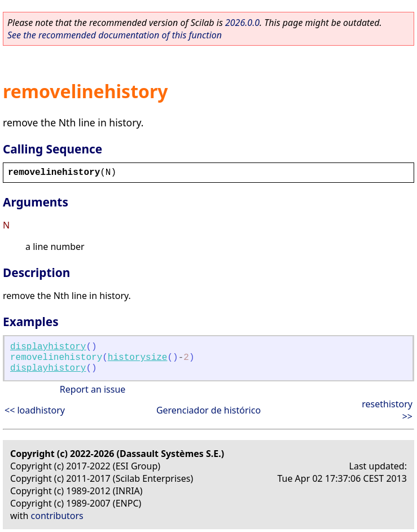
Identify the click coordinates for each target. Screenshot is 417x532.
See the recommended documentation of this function (115, 35)
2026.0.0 (242, 23)
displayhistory (48, 347)
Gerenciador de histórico (208, 410)
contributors (57, 516)
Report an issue (93, 389)
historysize (138, 358)
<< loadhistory (35, 410)
